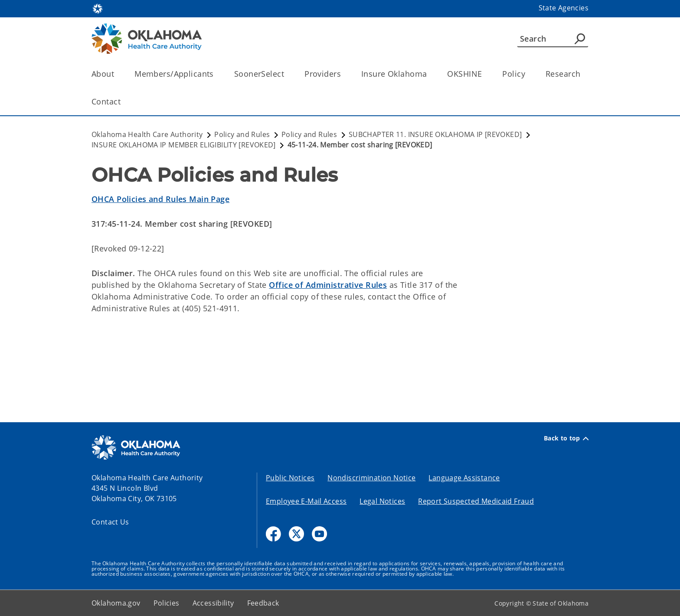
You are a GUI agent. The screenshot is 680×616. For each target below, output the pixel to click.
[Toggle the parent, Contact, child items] (123, 102)
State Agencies (564, 8)
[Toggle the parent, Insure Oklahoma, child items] (430, 74)
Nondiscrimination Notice (371, 478)
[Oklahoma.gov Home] (98, 8)
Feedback (263, 603)
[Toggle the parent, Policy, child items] (528, 74)
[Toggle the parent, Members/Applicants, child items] (217, 74)
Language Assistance (464, 478)
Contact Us (110, 522)
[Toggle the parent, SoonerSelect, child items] (287, 74)
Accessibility (213, 603)
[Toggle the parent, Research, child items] (583, 74)
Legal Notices (382, 501)
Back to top (566, 438)
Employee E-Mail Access (306, 501)
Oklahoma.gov (116, 603)
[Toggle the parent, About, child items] (117, 74)
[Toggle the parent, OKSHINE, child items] (485, 74)
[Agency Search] (580, 39)
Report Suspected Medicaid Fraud (476, 501)
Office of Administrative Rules (328, 285)
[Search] (553, 39)
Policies (167, 603)
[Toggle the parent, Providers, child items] (344, 74)
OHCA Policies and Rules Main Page (160, 199)
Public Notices (290, 478)
